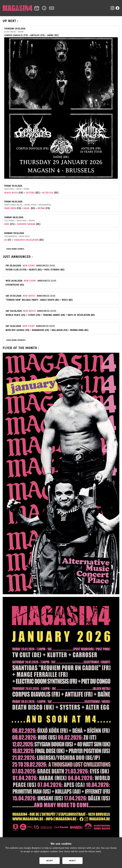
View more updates (16, 340)
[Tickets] (52, 8)
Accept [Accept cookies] (50, 861)
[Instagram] (112, 8)
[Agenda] (37, 8)
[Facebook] (117, 8)
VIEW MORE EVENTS (15, 249)
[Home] (18, 8)
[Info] (44, 8)
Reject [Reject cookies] (72, 861)
